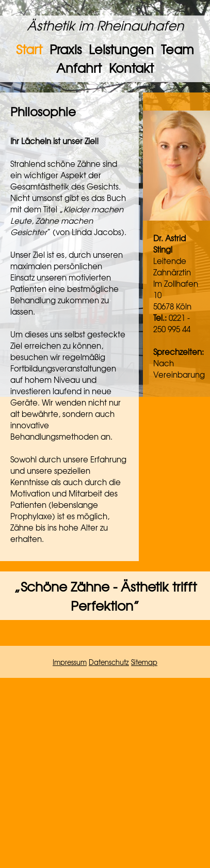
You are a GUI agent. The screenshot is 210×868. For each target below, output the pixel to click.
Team (177, 49)
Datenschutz (109, 662)
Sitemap (144, 662)
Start (29, 49)
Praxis (66, 49)
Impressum (70, 662)
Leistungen (121, 49)
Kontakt (131, 68)
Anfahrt (79, 68)
